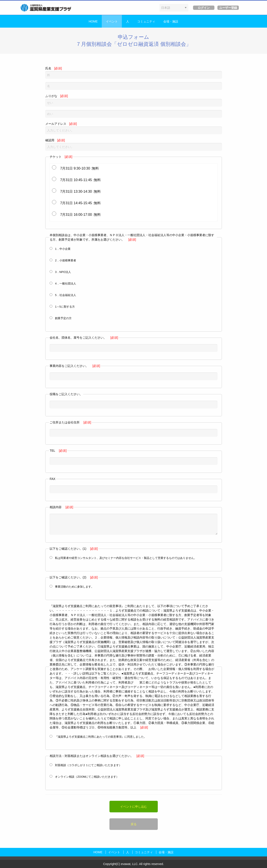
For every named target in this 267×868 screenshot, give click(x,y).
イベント (112, 21)
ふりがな (134, 100)
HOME (93, 21)
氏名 (134, 73)
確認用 (134, 145)
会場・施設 (171, 21)
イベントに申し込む (134, 807)
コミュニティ (146, 21)
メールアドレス (134, 128)
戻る (134, 824)
